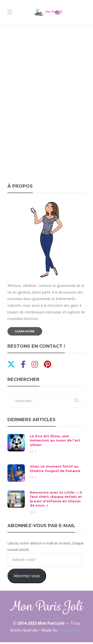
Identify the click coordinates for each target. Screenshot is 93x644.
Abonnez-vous (27, 576)
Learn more (25, 331)
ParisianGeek (71, 630)
